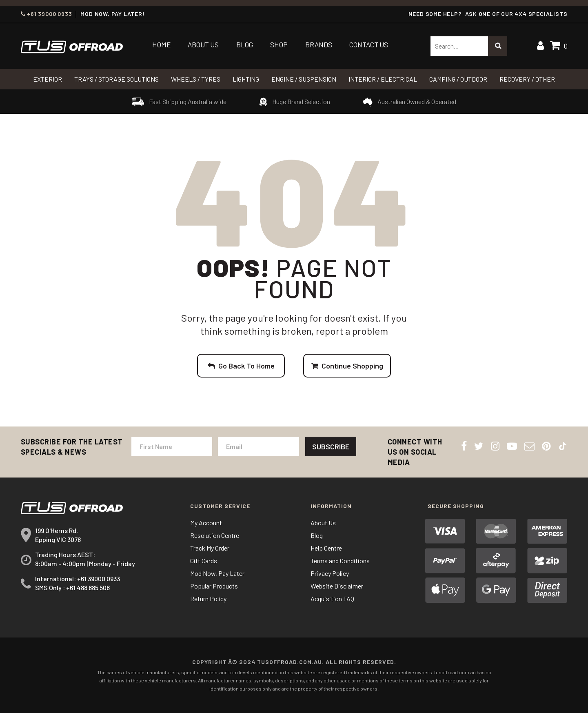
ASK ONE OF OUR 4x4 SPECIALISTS (516, 14)
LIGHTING (246, 79)
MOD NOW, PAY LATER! (112, 14)
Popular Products (214, 586)
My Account (206, 523)
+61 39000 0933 (47, 14)
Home (161, 44)
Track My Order (210, 548)
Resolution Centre (215, 535)
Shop (279, 44)
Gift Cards (204, 561)
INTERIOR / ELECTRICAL (383, 79)
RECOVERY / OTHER (527, 79)
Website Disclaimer (337, 586)
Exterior (48, 79)
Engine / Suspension (304, 79)
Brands (319, 44)
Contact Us (369, 44)
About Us (203, 44)
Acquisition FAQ (332, 599)
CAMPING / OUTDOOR (458, 79)
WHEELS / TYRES (196, 79)
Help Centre (326, 548)
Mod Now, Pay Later (217, 573)
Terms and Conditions (340, 561)
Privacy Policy (330, 573)
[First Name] (172, 446)
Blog (245, 44)
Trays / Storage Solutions (116, 79)
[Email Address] (258, 446)
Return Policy (208, 599)
